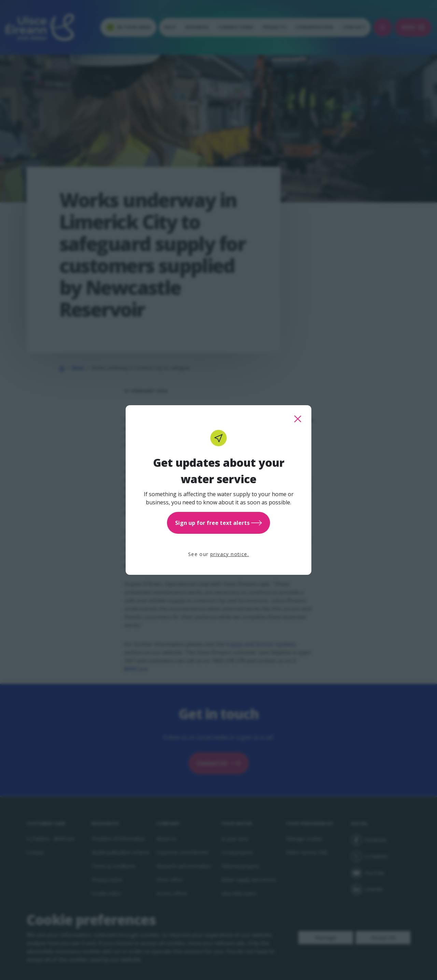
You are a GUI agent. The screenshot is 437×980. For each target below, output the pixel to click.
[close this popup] (298, 419)
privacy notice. (230, 554)
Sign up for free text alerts (218, 523)
